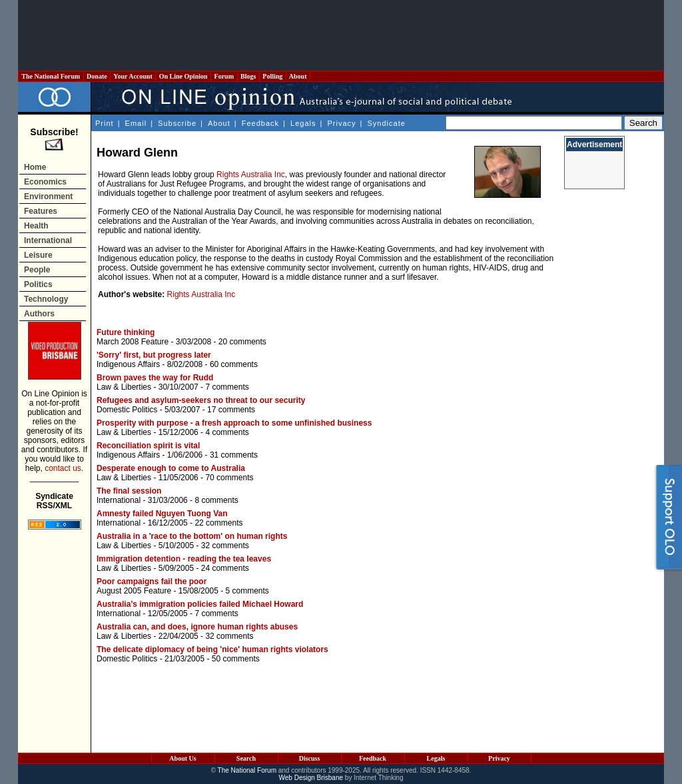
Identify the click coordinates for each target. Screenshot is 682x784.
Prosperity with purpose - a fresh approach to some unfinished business (234, 423)
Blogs (248, 76)
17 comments (231, 410)
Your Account (133, 76)
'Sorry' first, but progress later (154, 355)
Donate (97, 76)
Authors (39, 314)
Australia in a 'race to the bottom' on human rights (192, 536)
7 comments (227, 387)
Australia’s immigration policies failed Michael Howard (200, 604)
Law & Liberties (124, 387)
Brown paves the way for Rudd (155, 378)
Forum (224, 76)
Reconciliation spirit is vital (148, 446)
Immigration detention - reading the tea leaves (184, 559)
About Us (182, 758)
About (298, 76)
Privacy (341, 123)
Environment (48, 196)
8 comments (216, 500)
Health (36, 226)
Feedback (260, 123)
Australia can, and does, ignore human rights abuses (197, 627)
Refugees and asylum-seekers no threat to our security (201, 400)
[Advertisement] (341, 35)
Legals (303, 123)
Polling (273, 76)
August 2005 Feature (134, 591)
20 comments (242, 342)
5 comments (247, 591)
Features (41, 211)
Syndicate (387, 123)
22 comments (218, 523)
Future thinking (126, 332)
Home (35, 167)
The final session (129, 491)
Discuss (310, 758)
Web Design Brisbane (311, 778)
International (48, 240)
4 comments (227, 432)
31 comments (234, 455)
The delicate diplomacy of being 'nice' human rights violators (212, 649)
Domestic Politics (127, 410)
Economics (45, 182)
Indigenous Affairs (128, 364)
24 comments (225, 568)
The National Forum (51, 76)
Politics (38, 284)
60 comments (234, 364)
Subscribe (177, 123)
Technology (46, 299)
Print (105, 123)
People (37, 270)
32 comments (225, 546)
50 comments (236, 659)
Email (136, 123)
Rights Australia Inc (251, 175)
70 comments (229, 478)
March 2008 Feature (133, 342)
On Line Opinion (183, 76)
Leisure (38, 255)
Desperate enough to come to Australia (171, 468)
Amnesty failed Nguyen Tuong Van (162, 514)
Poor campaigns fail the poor (152, 582)
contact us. (64, 468)
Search (246, 758)
